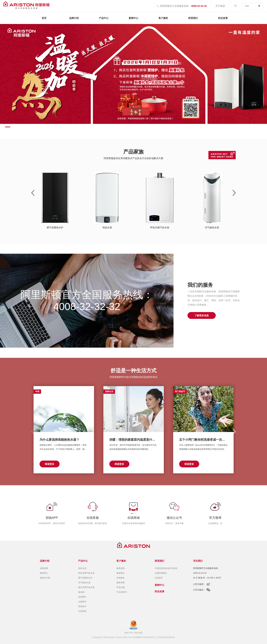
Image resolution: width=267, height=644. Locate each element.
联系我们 (193, 18)
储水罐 (81, 592)
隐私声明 (129, 633)
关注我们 (198, 561)
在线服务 (121, 578)
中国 (247, 6)
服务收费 (121, 583)
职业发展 (223, 18)
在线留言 (159, 578)
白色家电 (82, 611)
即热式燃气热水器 (86, 573)
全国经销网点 (161, 573)
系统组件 (82, 606)
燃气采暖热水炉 (85, 578)
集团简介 (44, 573)
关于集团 (220, 6)
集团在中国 (45, 578)
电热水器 (82, 568)
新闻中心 (133, 18)
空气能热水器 (84, 583)
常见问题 (121, 587)
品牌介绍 (74, 18)
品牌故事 (44, 568)
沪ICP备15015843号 (166, 637)
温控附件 (82, 597)
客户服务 (163, 18)
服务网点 (121, 573)
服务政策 (121, 568)
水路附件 (82, 602)
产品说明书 (122, 592)
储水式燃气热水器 (86, 587)
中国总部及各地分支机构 (166, 568)
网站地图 (138, 633)
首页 (44, 18)
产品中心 (104, 18)
